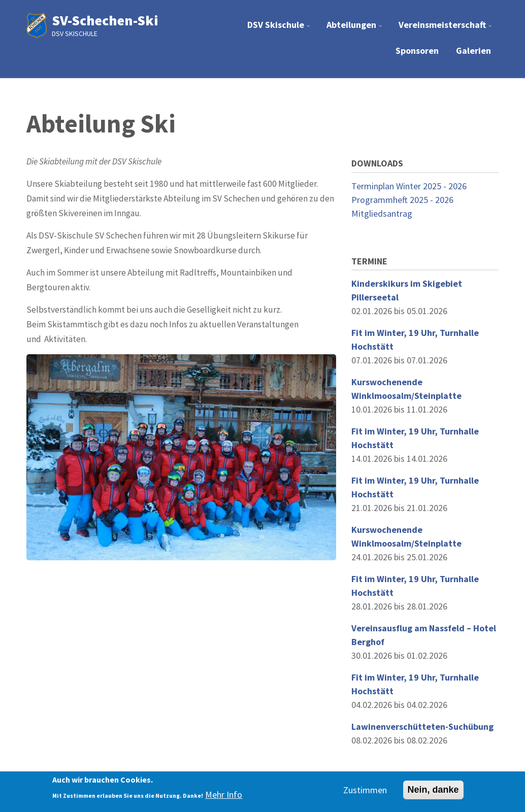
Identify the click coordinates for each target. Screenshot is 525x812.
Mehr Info (224, 794)
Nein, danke (433, 790)
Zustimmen (365, 790)
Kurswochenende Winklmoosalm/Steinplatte (406, 389)
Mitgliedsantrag (382, 213)
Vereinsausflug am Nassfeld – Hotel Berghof (424, 635)
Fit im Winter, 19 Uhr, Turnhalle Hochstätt (415, 340)
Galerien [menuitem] (473, 50)
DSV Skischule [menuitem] (280, 29)
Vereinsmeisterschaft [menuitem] (447, 29)
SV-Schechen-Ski (105, 20)
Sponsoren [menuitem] (417, 50)
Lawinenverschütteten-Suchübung (422, 726)
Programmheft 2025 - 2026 (402, 200)
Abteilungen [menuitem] (356, 29)
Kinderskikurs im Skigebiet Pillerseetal (407, 290)
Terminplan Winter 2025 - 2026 (409, 186)
